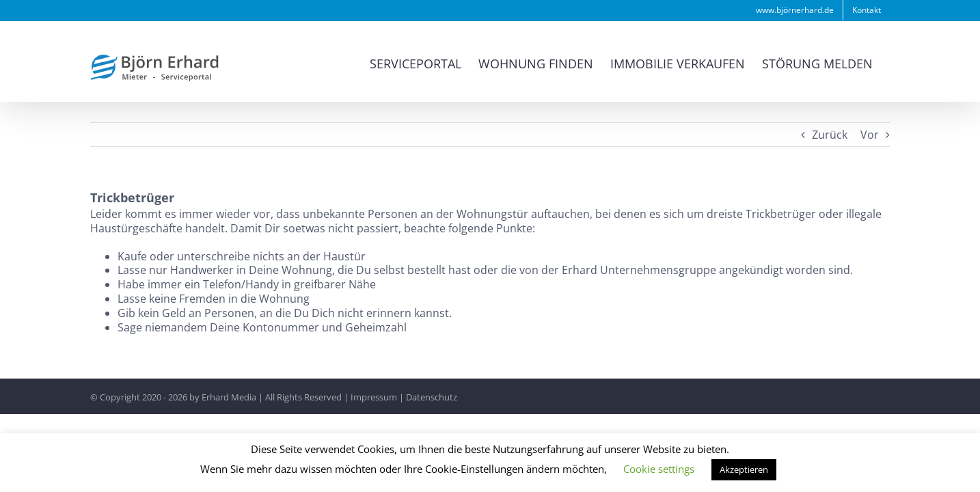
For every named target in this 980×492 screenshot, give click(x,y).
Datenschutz (432, 397)
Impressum (374, 397)
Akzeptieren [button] (744, 469)
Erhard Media (229, 397)
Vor (870, 135)
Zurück (830, 135)
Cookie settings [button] (659, 469)
